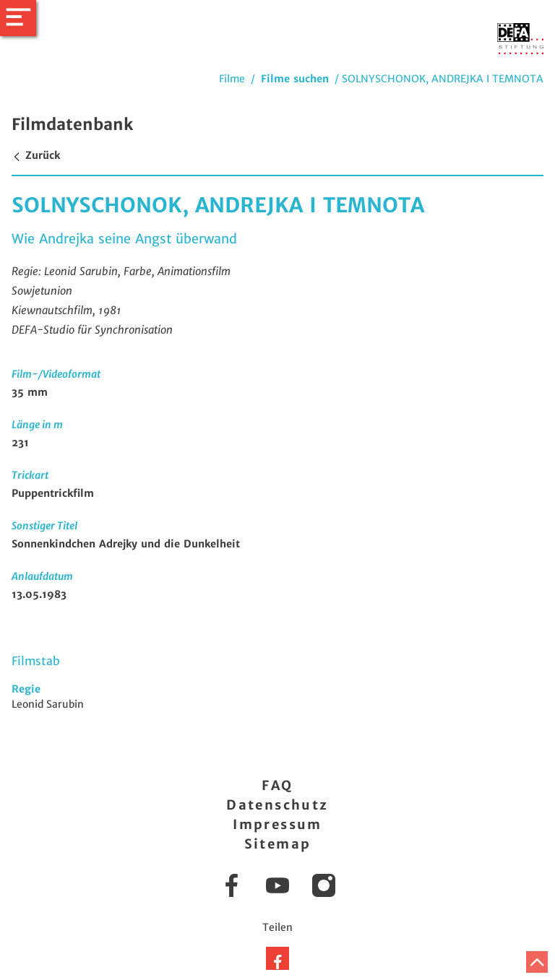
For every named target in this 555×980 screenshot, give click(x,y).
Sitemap (278, 844)
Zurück (36, 155)
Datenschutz (277, 805)
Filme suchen (295, 79)
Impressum (277, 824)
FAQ (277, 785)
